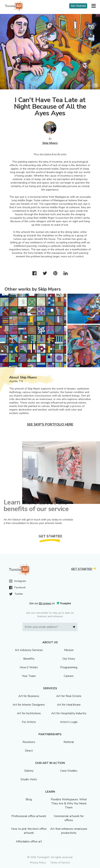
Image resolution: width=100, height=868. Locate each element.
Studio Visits (29, 779)
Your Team (29, 676)
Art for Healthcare (69, 705)
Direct (29, 751)
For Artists (29, 722)
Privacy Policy (38, 863)
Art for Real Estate (69, 696)
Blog (29, 799)
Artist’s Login (69, 722)
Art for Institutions (29, 713)
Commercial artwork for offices (69, 818)
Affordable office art (29, 842)
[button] (93, 6)
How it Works (29, 667)
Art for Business (29, 696)
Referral (69, 742)
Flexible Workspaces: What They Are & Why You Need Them (69, 803)
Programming (69, 667)
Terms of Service (60, 863)
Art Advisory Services (29, 650)
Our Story (69, 659)
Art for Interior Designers (29, 705)
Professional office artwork (29, 816)
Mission (69, 650)
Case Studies (69, 771)
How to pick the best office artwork (29, 831)
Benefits (29, 659)
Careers (69, 676)
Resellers (29, 742)
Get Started (78, 6)
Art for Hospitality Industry (69, 713)
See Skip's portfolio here (50, 424)
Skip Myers (50, 143)
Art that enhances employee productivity (69, 831)
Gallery (29, 771)
